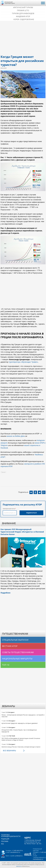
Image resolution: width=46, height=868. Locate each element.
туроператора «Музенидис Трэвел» (23, 362)
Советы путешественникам (18, 652)
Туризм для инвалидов (23, 13)
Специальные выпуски (15, 640)
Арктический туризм (23, 7)
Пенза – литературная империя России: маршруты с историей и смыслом (23, 716)
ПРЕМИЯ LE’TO (23, 10)
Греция (3, 472)
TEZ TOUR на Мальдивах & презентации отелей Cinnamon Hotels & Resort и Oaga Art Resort (21, 739)
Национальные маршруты (17, 659)
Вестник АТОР (10, 646)
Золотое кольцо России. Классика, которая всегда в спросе (21, 747)
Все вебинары (9, 751)
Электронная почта (9, 509)
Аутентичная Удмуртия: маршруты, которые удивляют (20, 723)
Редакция (5, 839)
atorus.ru (19, 866)
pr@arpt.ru (19, 856)
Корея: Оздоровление (24, 19)
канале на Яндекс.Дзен (16, 436)
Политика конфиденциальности (11, 836)
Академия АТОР (23, 16)
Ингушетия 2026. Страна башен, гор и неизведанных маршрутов (19, 731)
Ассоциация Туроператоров (10, 3)
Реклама (5, 841)
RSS (2, 844)
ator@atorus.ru (15, 852)
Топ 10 (6, 665)
